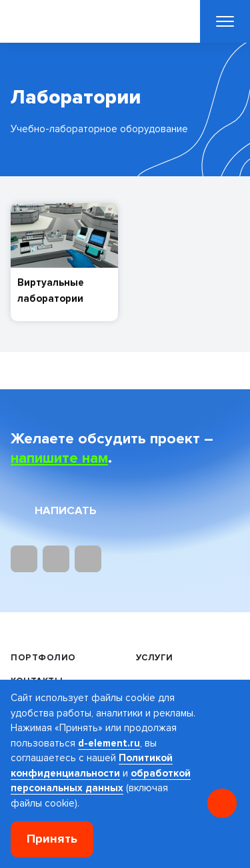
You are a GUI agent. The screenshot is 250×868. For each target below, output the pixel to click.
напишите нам (59, 458)
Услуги (155, 658)
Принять (52, 839)
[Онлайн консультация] (222, 803)
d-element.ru (109, 743)
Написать (66, 510)
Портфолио (43, 658)
